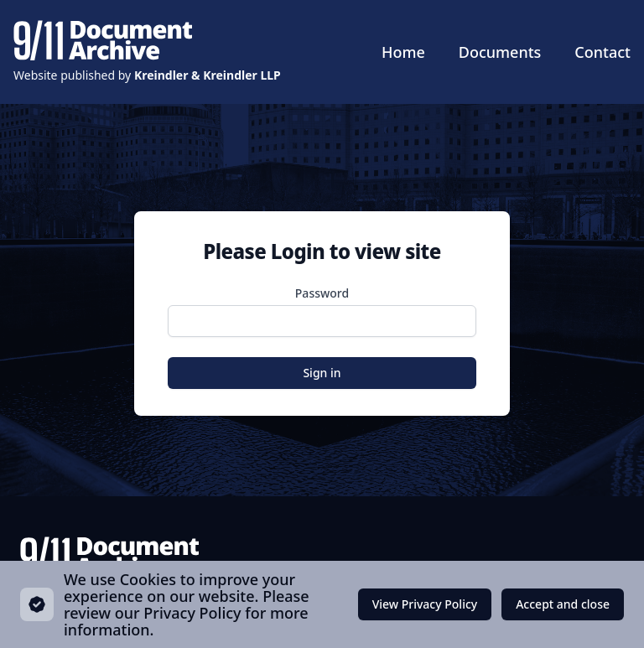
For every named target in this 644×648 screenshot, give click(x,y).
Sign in (322, 373)
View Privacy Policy (425, 604)
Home (403, 52)
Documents (500, 52)
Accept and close (563, 608)
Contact (602, 52)
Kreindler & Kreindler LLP (208, 75)
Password (322, 293)
